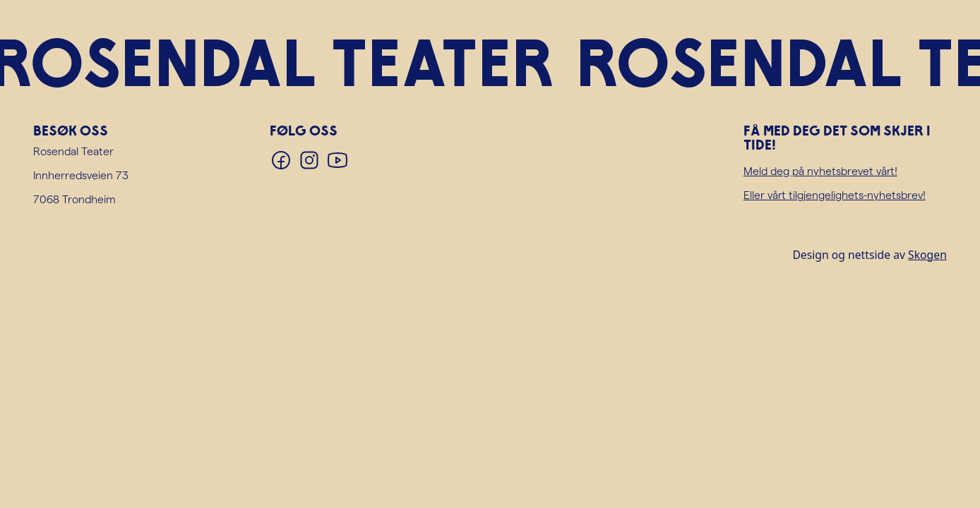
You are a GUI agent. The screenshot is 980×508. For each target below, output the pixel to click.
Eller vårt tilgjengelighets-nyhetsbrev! (835, 194)
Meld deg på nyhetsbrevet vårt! (820, 170)
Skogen (927, 255)
